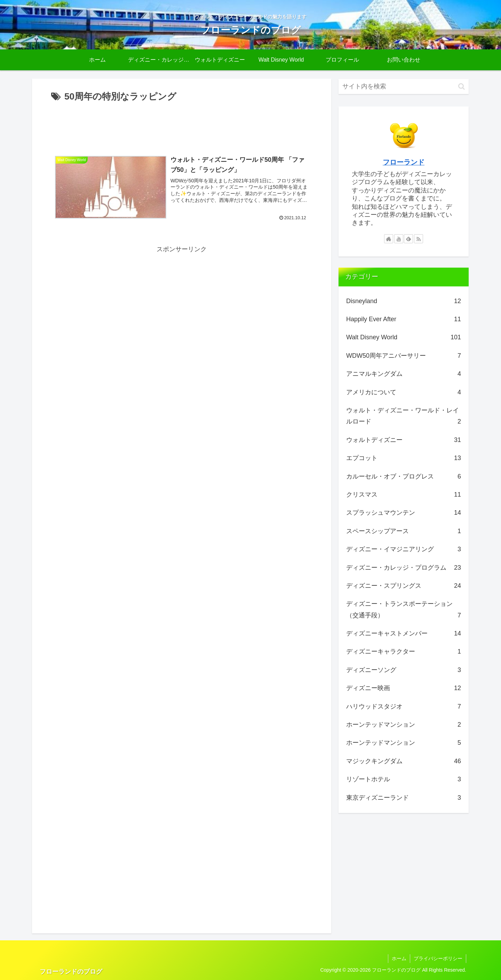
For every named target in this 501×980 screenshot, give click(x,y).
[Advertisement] (182, 124)
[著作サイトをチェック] (389, 239)
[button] (462, 86)
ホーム (399, 958)
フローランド (404, 162)
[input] (404, 86)
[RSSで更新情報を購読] (419, 239)
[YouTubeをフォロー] (399, 239)
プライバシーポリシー (438, 958)
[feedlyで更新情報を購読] (408, 239)
